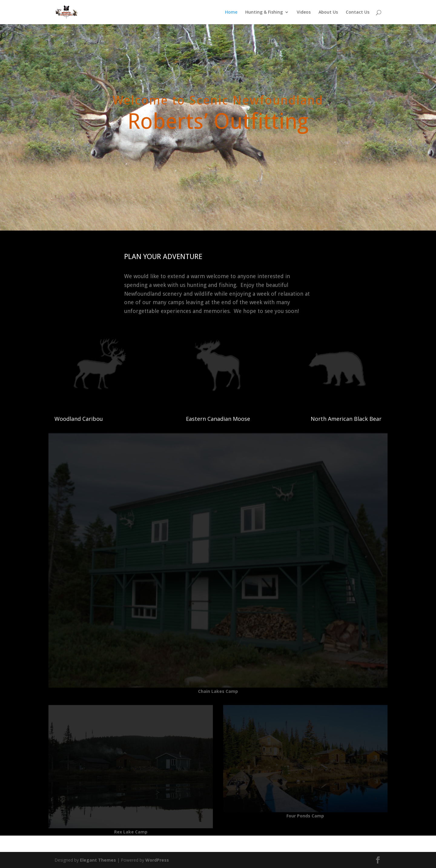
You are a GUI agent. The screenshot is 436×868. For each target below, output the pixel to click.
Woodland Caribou (79, 419)
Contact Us (358, 12)
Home (231, 12)
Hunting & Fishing (264, 12)
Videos (304, 12)
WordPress (157, 860)
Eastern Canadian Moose (218, 419)
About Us (328, 12)
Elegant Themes (98, 860)
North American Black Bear (346, 419)
